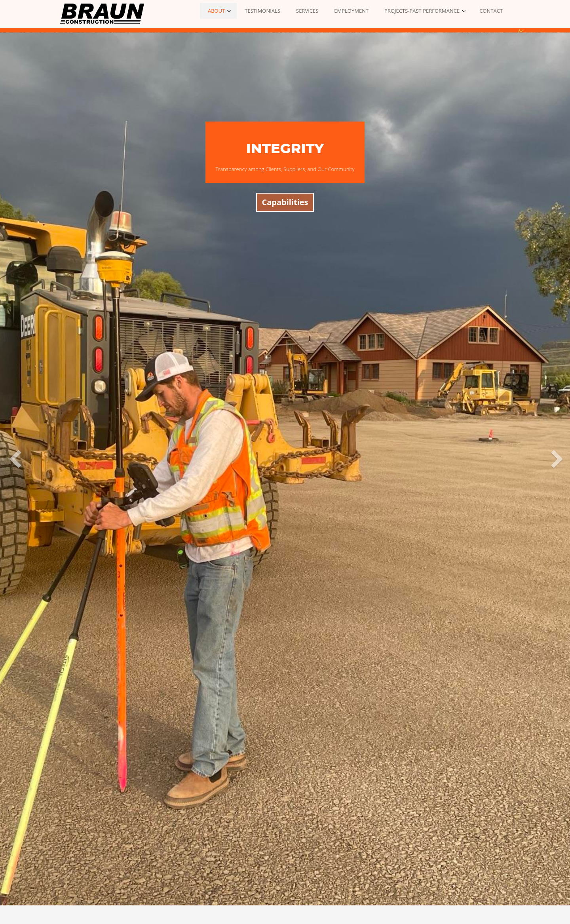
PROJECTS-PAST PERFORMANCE (422, 11)
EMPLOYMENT (351, 11)
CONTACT (491, 11)
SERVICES (307, 11)
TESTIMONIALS (262, 11)
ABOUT (216, 11)
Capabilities (285, 202)
